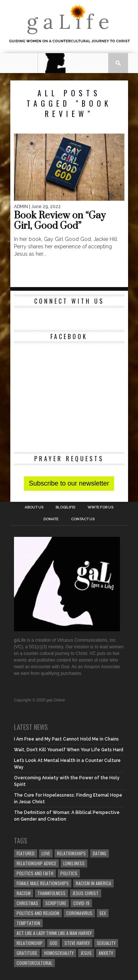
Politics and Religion (38, 913)
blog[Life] (66, 507)
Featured (26, 853)
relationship (30, 943)
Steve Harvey (77, 943)
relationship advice (36, 863)
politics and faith (35, 873)
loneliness (74, 863)
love (46, 853)
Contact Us (83, 519)
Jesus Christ (86, 893)
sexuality (106, 943)
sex (103, 913)
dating (100, 853)
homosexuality (59, 953)
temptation (28, 923)
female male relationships (43, 883)
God (54, 943)
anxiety (106, 953)
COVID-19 (81, 903)
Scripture (56, 903)
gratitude (27, 953)
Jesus (86, 953)
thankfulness (52, 893)
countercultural (34, 963)
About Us (34, 507)
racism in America (93, 883)
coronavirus (79, 913)
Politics (69, 873)
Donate (51, 519)
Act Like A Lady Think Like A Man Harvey (54, 933)
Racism (24, 893)
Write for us (100, 507)
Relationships (71, 853)
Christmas (27, 903)
